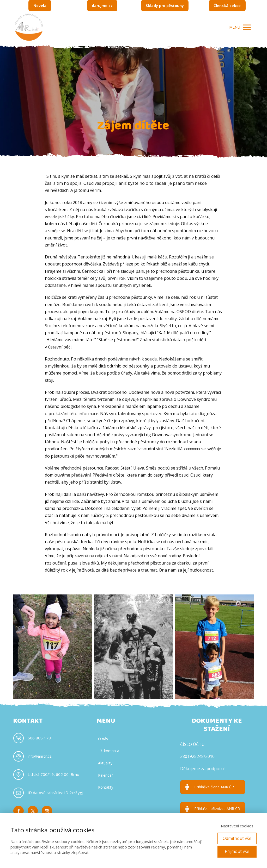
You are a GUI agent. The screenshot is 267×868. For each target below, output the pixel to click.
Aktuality (105, 763)
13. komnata (109, 751)
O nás (103, 739)
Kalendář (106, 775)
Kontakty (106, 787)
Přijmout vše (237, 851)
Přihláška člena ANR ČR (214, 787)
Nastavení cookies (237, 826)
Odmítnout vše (237, 838)
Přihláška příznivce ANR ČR (217, 809)
